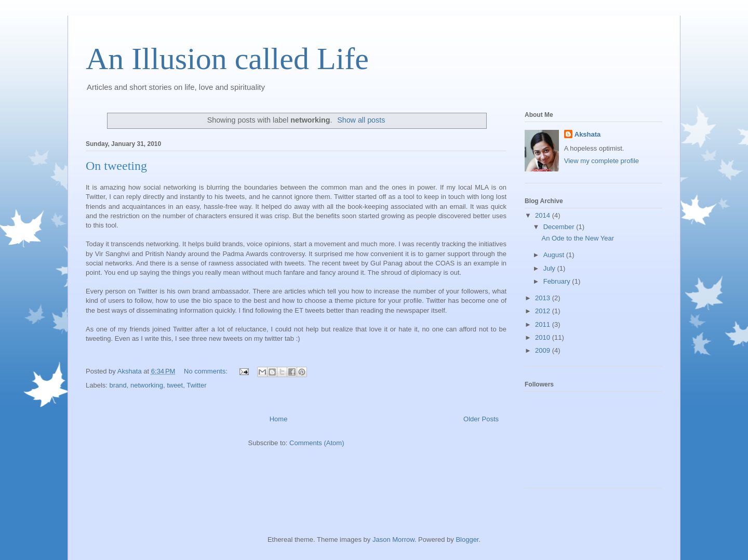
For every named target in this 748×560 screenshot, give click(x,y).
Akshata (588, 134)
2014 (544, 215)
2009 (544, 350)
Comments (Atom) (317, 443)
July (550, 268)
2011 (544, 324)
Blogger (467, 539)
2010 (544, 337)
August (555, 255)
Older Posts (481, 419)
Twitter (196, 385)
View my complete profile (602, 161)
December (560, 227)
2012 (544, 311)
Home (279, 419)
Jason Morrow (393, 539)
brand (118, 385)
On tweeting (116, 166)
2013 (544, 298)
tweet (175, 385)
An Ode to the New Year (577, 238)
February (558, 281)
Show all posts (361, 120)
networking (147, 385)
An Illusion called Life (227, 59)
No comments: (206, 371)
